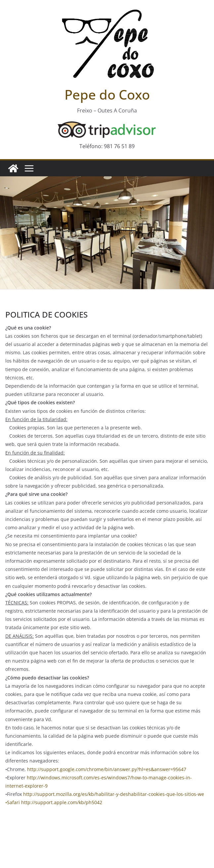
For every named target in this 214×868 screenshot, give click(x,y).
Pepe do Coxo (107, 94)
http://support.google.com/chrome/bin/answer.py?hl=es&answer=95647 (107, 769)
